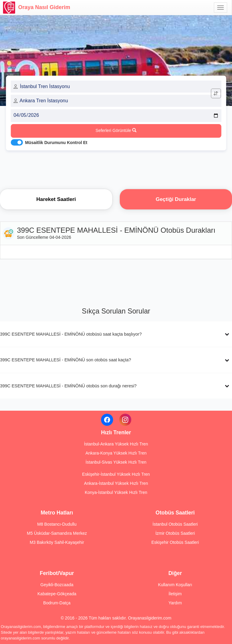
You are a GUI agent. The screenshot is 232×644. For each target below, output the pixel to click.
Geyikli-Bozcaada (57, 585)
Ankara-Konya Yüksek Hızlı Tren (116, 453)
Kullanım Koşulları (175, 585)
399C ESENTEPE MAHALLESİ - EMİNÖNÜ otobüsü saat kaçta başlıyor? (71, 334)
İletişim (175, 594)
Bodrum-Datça (57, 603)
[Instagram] (125, 420)
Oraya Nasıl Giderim (37, 8)
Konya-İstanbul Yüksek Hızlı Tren (116, 492)
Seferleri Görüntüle (116, 130)
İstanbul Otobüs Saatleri (175, 524)
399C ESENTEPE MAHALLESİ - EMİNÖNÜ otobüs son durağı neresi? (68, 386)
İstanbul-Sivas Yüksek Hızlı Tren (116, 462)
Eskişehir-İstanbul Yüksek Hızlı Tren (116, 474)
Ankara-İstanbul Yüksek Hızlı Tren (116, 483)
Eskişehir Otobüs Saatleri (175, 542)
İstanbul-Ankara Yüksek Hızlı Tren (116, 444)
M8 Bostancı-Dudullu (57, 524)
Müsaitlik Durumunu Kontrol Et (56, 143)
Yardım (175, 603)
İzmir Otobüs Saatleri (175, 533)
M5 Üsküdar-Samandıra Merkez (57, 533)
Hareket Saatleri (56, 199)
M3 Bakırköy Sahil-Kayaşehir (57, 542)
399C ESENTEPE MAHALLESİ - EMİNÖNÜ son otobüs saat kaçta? (65, 360)
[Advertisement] (116, 168)
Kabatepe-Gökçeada (57, 594)
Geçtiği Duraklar (176, 199)
